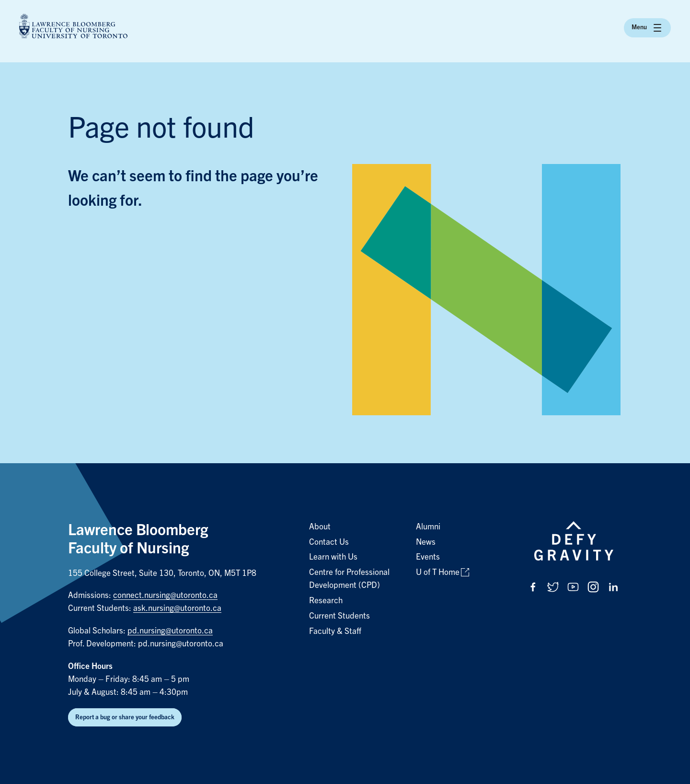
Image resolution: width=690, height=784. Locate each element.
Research (326, 601)
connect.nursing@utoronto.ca (165, 595)
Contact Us (329, 542)
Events (428, 557)
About (320, 527)
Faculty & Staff (335, 631)
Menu (647, 28)
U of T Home (438, 572)
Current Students (339, 616)
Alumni (428, 527)
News (426, 542)
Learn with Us (333, 557)
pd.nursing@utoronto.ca (170, 631)
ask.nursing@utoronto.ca (177, 608)
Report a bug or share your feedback (125, 717)
